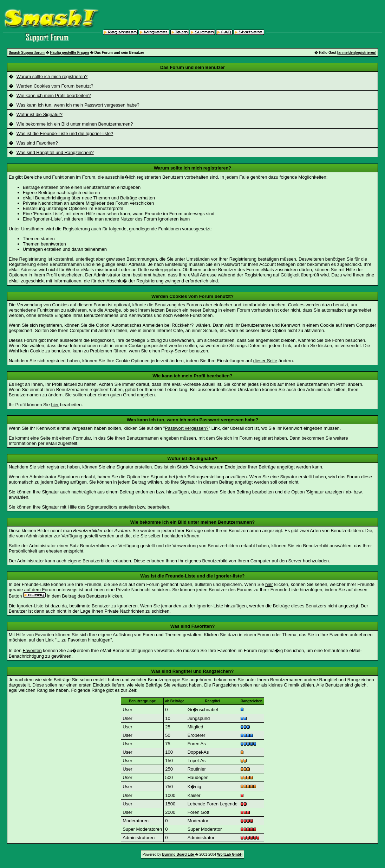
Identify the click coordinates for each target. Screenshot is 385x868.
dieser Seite (265, 361)
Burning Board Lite (178, 854)
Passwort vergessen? (187, 428)
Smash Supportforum (27, 53)
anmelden (347, 53)
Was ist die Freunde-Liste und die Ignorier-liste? (65, 133)
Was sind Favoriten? (37, 143)
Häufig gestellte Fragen (70, 53)
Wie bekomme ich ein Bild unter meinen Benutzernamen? (75, 124)
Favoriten (32, 650)
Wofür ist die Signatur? (40, 114)
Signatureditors (102, 507)
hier (55, 405)
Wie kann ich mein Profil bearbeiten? (54, 95)
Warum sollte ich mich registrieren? (52, 76)
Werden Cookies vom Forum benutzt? (55, 86)
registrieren (366, 53)
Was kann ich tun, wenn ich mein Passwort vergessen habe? (78, 105)
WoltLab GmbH (230, 854)
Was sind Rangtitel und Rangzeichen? (55, 152)
